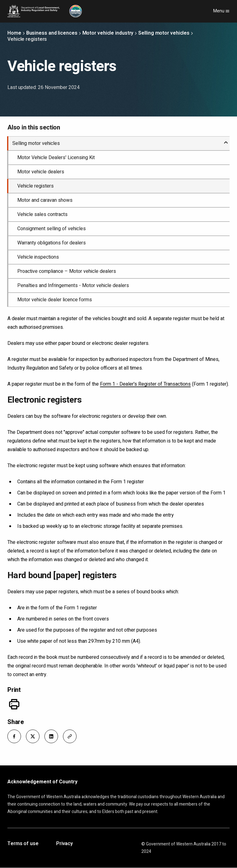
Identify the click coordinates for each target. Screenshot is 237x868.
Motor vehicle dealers (41, 172)
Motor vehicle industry (108, 33)
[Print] (14, 704)
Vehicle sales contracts (42, 214)
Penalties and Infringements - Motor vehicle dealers (73, 286)
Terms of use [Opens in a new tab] (23, 844)
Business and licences (52, 33)
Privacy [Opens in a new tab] (64, 844)
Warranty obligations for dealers (52, 243)
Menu (221, 11)
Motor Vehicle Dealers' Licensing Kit (56, 158)
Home (14, 33)
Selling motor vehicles (164, 33)
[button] (14, 736)
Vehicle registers (35, 186)
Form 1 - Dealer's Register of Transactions (145, 384)
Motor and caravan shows (45, 200)
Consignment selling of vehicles (52, 229)
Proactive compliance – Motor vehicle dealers (67, 271)
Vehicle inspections (38, 257)
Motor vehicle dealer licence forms (55, 300)
